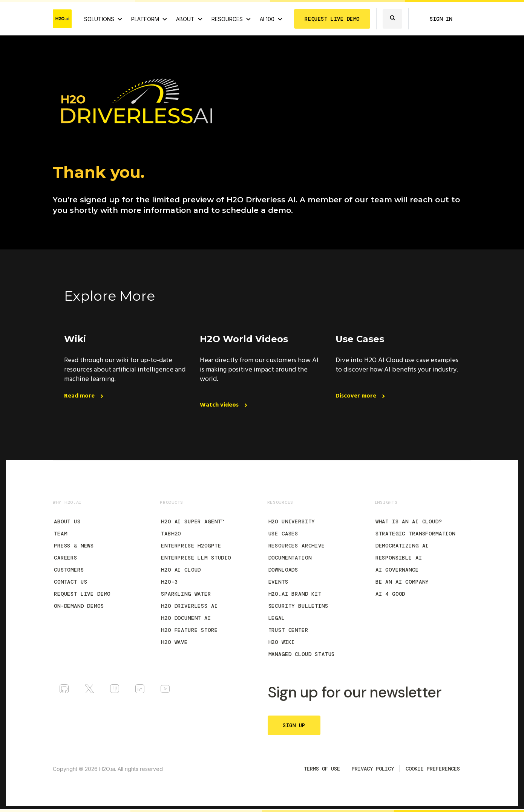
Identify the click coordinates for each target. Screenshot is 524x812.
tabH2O (171, 534)
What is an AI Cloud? (409, 521)
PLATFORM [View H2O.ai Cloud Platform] (145, 19)
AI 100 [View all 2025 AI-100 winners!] (267, 19)
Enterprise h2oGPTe (191, 546)
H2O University (292, 521)
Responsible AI (399, 558)
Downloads (283, 570)
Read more (80, 396)
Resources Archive (297, 546)
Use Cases (283, 534)
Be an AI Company (402, 582)
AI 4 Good (391, 594)
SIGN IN (441, 19)
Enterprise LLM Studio (196, 558)
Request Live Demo (82, 594)
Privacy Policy (373, 769)
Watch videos (220, 405)
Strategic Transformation (415, 534)
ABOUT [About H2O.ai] (185, 19)
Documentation (290, 558)
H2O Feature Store (189, 630)
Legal (277, 618)
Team (61, 534)
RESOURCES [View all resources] (227, 19)
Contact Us (70, 582)
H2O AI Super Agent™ (193, 521)
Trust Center (288, 630)
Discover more (357, 396)
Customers (69, 570)
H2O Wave (174, 642)
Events (278, 582)
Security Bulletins (298, 606)
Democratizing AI (402, 546)
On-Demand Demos (79, 606)
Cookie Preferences (433, 769)
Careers (66, 558)
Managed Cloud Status (302, 654)
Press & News (74, 546)
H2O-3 (169, 582)
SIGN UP (294, 725)
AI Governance (397, 570)
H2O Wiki (282, 642)
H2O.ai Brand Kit (295, 594)
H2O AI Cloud (181, 570)
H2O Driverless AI (189, 606)
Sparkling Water (186, 594)
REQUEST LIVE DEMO (332, 19)
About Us (67, 521)
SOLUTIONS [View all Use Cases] (99, 19)
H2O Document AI (186, 618)
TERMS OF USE (322, 769)
